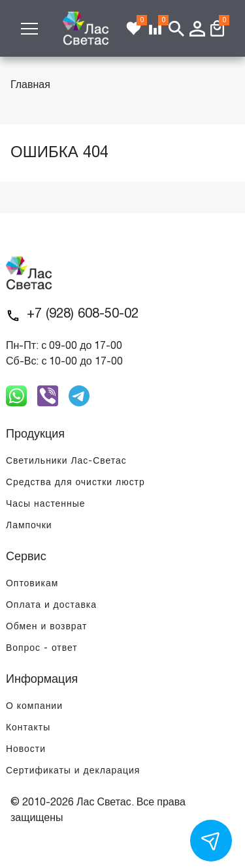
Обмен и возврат (46, 627)
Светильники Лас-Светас (66, 461)
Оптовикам (32, 584)
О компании (34, 707)
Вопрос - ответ (42, 649)
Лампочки (29, 526)
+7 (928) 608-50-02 (83, 314)
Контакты (28, 728)
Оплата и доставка (51, 606)
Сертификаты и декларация (73, 771)
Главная (30, 85)
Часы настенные (46, 504)
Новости (26, 750)
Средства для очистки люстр (75, 483)
